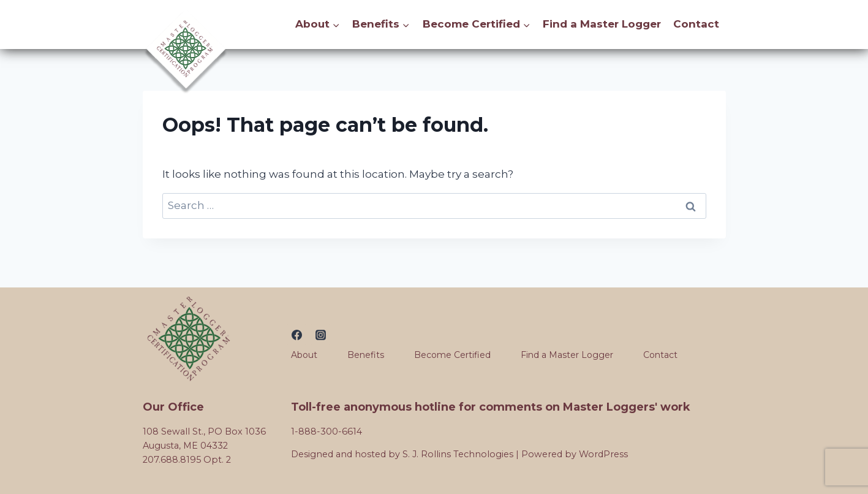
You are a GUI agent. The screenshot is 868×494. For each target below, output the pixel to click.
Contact (696, 24)
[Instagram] (320, 335)
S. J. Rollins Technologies (458, 454)
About (304, 355)
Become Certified (452, 355)
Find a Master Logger (602, 24)
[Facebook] (296, 335)
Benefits (366, 355)
